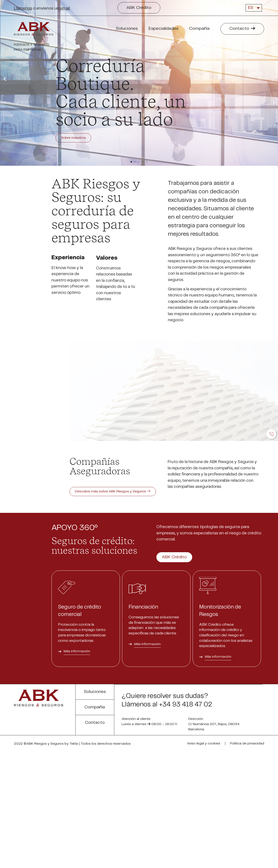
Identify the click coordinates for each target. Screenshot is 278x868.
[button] (139, 8)
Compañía (200, 29)
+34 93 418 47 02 (186, 819)
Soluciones (128, 29)
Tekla (74, 859)
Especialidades (165, 29)
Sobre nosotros (81, 138)
